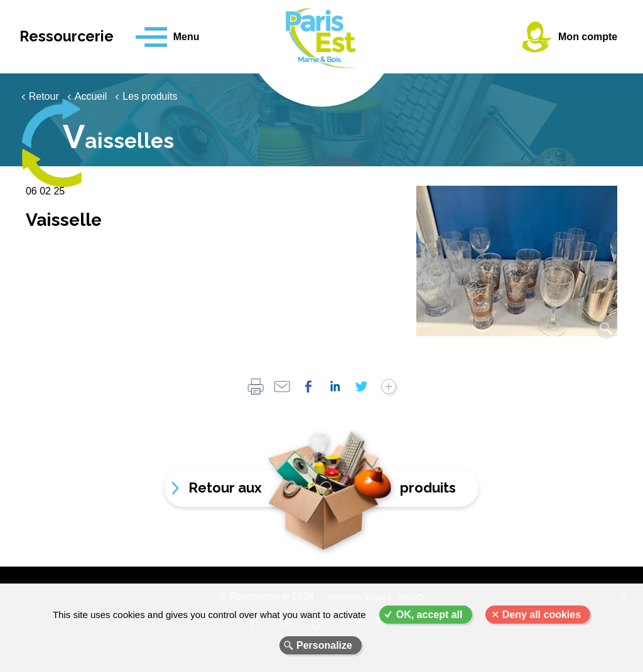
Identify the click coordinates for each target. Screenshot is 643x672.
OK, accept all (430, 615)
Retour (44, 96)
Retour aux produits (321, 488)
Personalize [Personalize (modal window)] (324, 645)
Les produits (150, 96)
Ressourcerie (71, 37)
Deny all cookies (542, 615)
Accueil (91, 96)
